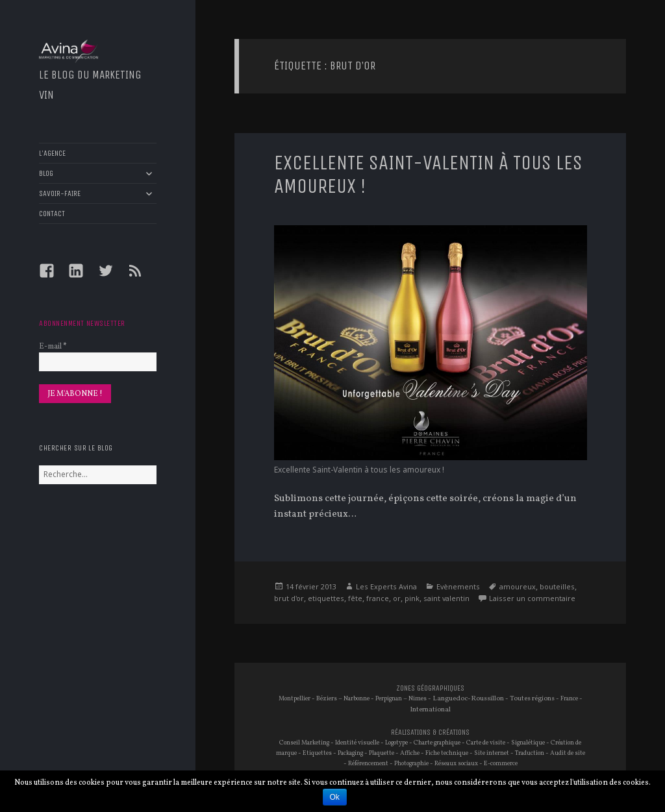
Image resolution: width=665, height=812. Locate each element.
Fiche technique (447, 753)
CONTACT (52, 214)
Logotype (396, 743)
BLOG (46, 173)
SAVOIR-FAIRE (60, 193)
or (397, 598)
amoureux (518, 586)
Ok (335, 797)
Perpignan (389, 699)
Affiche (410, 753)
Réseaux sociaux (456, 764)
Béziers (327, 699)
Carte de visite (486, 743)
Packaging (350, 753)
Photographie (411, 764)
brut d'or (289, 598)
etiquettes (326, 598)
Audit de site (568, 753)
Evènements (458, 586)
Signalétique (528, 743)
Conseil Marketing (304, 743)
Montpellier (295, 699)
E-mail (53, 347)
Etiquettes (317, 753)
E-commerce (501, 764)
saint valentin (446, 598)
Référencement (368, 764)
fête (355, 598)
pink (412, 598)
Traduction (530, 753)
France (569, 699)
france (378, 598)
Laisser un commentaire (532, 598)
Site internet (492, 753)
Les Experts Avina (386, 586)
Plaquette (382, 753)
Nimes (418, 699)
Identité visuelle (357, 743)
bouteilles (557, 586)
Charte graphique (437, 743)
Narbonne (357, 699)
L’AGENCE (52, 153)
